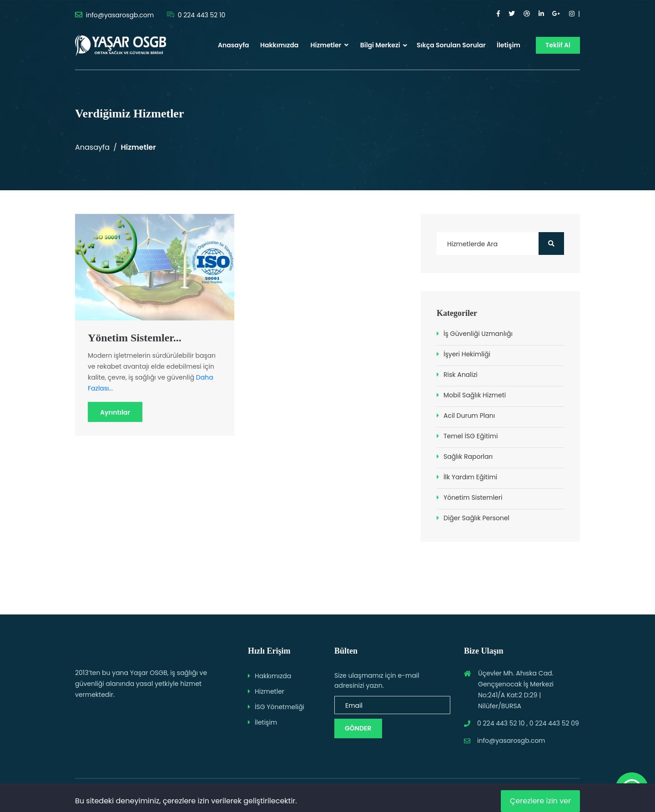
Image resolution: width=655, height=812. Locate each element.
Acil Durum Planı (469, 416)
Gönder (358, 728)
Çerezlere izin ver (540, 801)
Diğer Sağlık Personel (476, 518)
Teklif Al (558, 45)
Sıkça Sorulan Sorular (451, 45)
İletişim (509, 45)
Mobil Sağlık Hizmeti (475, 395)
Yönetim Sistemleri (473, 497)
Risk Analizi (461, 375)
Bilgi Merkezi (380, 45)
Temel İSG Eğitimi (471, 436)
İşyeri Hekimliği (467, 354)
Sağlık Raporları (468, 457)
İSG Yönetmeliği (280, 707)
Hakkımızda (279, 45)
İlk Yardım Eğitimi (470, 477)
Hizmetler (330, 45)
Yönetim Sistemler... (135, 338)
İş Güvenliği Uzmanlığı (478, 334)
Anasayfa (234, 45)
